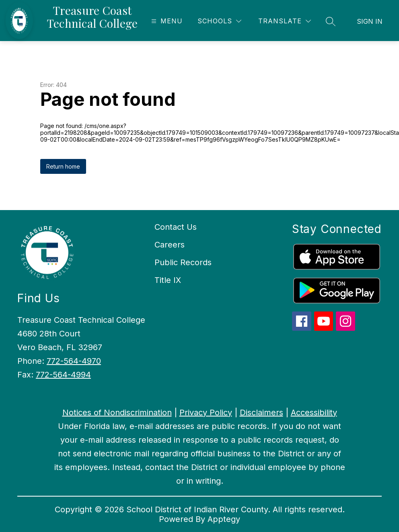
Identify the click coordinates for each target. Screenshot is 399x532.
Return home (63, 166)
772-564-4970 (74, 361)
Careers (170, 245)
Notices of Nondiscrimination (117, 412)
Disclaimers (261, 412)
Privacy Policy (206, 412)
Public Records (183, 262)
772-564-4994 (63, 375)
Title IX (168, 280)
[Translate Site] (285, 21)
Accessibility (314, 412)
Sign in (370, 21)
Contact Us (176, 227)
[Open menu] (166, 21)
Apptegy (224, 519)
